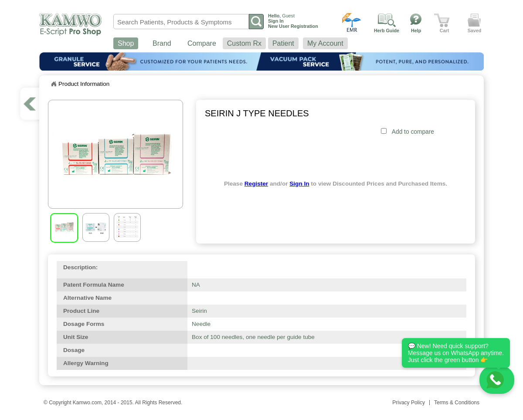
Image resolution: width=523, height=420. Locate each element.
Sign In (299, 184)
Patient (283, 43)
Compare (202, 43)
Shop (126, 43)
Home (54, 84)
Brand (162, 43)
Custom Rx (244, 43)
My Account (325, 43)
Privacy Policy (409, 403)
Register (256, 184)
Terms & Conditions (457, 403)
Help (416, 30)
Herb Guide (387, 30)
